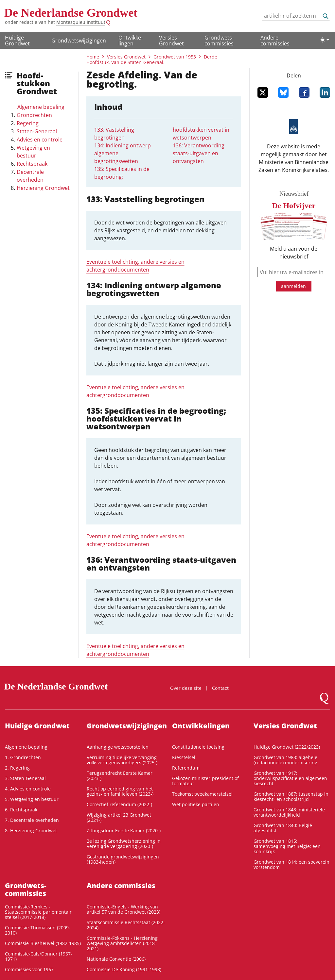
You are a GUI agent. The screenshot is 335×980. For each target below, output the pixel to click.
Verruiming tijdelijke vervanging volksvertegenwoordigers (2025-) (122, 760)
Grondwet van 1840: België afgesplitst (283, 828)
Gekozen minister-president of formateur (205, 781)
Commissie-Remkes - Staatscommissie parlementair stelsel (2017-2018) (38, 912)
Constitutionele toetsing (198, 747)
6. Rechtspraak (21, 810)
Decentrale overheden (30, 176)
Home (93, 57)
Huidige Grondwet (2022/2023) (287, 747)
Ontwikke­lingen (131, 41)
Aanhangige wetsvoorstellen (118, 747)
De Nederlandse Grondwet (71, 13)
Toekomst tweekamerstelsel (202, 794)
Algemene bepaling (41, 107)
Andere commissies (275, 41)
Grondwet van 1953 (175, 57)
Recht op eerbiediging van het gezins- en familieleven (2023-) (120, 791)
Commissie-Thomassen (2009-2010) (38, 930)
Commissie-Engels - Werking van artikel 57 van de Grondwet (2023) (123, 909)
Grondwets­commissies (219, 41)
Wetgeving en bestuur (33, 152)
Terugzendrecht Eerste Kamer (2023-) (120, 776)
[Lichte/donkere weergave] (325, 40)
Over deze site (186, 688)
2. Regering (17, 768)
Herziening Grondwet (43, 188)
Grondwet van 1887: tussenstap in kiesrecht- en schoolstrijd (291, 797)
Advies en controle (40, 140)
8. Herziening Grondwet (31, 831)
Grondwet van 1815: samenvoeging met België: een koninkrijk (287, 846)
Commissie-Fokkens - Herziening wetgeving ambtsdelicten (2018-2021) (122, 943)
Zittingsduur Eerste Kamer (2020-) (124, 831)
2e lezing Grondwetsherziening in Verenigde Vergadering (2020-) (124, 844)
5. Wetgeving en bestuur (32, 799)
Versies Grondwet (171, 41)
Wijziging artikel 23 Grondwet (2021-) (119, 817)
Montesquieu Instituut (81, 22)
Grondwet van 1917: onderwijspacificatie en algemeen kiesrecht (290, 778)
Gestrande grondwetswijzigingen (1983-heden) (123, 859)
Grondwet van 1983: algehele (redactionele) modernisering (285, 760)
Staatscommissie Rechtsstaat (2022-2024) (126, 925)
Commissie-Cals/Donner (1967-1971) (39, 956)
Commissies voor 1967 (29, 969)
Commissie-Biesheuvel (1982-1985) (43, 943)
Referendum (186, 768)
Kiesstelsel (184, 757)
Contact (220, 688)
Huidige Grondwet (17, 41)
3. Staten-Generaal (25, 778)
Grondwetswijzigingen (79, 41)
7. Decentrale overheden (32, 820)
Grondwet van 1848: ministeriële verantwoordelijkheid (289, 812)
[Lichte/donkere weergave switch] (325, 40)
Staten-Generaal (37, 131)
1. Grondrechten (23, 757)
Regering (28, 123)
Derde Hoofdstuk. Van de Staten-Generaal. (152, 59)
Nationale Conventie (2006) (116, 959)
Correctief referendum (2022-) (119, 804)
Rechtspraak (32, 164)
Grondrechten (34, 115)
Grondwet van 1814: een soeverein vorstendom (291, 864)
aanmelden (293, 286)
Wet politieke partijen (196, 804)
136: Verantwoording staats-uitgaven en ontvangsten (199, 153)
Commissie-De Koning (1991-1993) (124, 969)
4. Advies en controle (28, 789)
